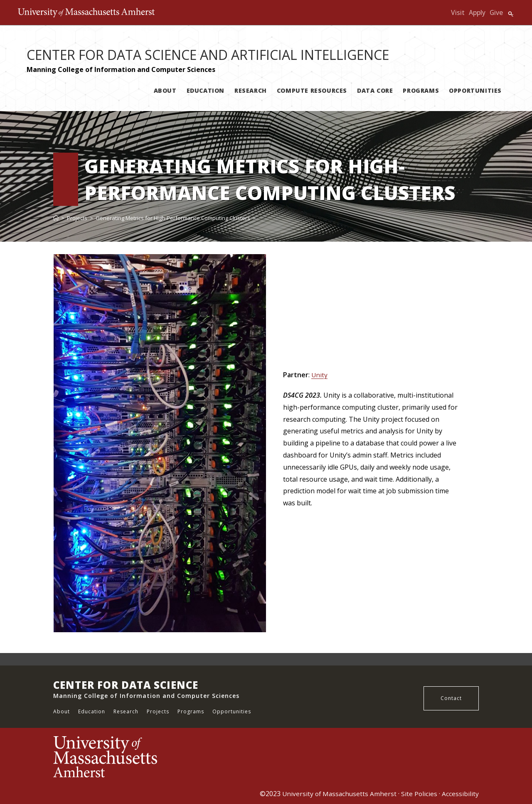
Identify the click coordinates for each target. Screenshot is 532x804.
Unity (320, 375)
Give (496, 12)
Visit (457, 12)
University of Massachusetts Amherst (338, 794)
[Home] (56, 218)
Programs (191, 711)
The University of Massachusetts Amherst (102, 12)
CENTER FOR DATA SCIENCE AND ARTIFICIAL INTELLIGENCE (208, 55)
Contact (451, 698)
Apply (477, 12)
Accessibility (460, 794)
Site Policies (419, 794)
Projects (158, 711)
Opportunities (232, 711)
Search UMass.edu (510, 14)
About (62, 711)
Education (92, 711)
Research (126, 711)
